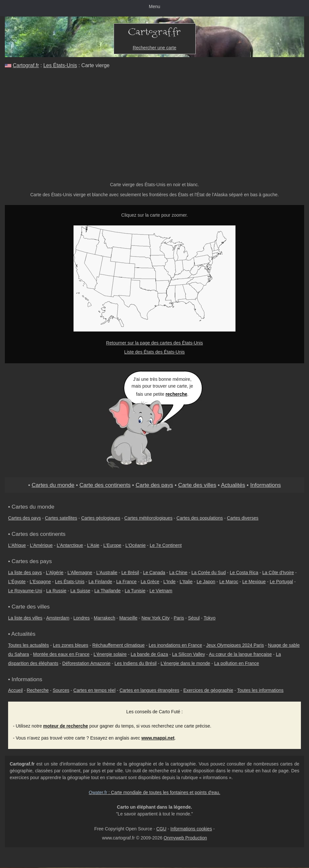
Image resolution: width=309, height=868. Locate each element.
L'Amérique (41, 545)
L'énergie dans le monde (185, 663)
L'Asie (93, 545)
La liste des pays (25, 573)
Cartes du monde (53, 485)
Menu (154, 6)
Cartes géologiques (101, 518)
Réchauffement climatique (119, 645)
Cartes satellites (61, 518)
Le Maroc (229, 582)
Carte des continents (105, 485)
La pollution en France (237, 663)
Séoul (194, 618)
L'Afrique (17, 545)
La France (126, 582)
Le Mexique (254, 582)
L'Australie (107, 573)
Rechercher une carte (155, 48)
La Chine (178, 573)
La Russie (56, 591)
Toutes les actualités (29, 645)
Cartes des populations (200, 518)
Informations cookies (191, 829)
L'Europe (112, 545)
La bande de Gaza (149, 654)
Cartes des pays (24, 518)
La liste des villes (25, 618)
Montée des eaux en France (61, 654)
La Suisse (80, 591)
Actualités (233, 485)
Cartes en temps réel (95, 690)
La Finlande (100, 582)
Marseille (128, 618)
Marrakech (105, 618)
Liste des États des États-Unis (155, 352)
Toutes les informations (260, 690)
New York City (156, 618)
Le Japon (206, 582)
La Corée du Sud (209, 573)
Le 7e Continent (166, 545)
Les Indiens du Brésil (135, 663)
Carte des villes (197, 485)
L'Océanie (136, 545)
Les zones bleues (71, 645)
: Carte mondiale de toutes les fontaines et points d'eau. (154, 792)
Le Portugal (281, 582)
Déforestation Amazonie (86, 663)
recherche (176, 394)
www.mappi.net (158, 738)
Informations (265, 485)
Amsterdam (58, 618)
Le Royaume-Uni (25, 591)
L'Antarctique (70, 545)
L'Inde (169, 582)
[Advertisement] (154, 123)
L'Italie (186, 582)
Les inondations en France (175, 645)
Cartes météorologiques (149, 518)
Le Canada (154, 573)
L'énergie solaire (110, 654)
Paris (179, 618)
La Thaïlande (107, 591)
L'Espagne (40, 582)
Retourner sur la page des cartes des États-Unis (155, 343)
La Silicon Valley (189, 654)
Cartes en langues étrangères (149, 690)
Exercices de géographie (208, 690)
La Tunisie (135, 591)
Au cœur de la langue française (240, 654)
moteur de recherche (66, 726)
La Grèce (150, 582)
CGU (161, 829)
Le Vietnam (161, 591)
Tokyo (210, 618)
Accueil (15, 690)
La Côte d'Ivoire (278, 573)
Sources (61, 690)
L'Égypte (17, 582)
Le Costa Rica (244, 573)
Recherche (38, 690)
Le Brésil (130, 573)
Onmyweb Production (185, 838)
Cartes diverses (243, 518)
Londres (82, 618)
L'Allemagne (80, 573)
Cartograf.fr (26, 65)
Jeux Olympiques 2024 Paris (235, 645)
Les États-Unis (60, 65)
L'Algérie (55, 573)
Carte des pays (154, 485)
